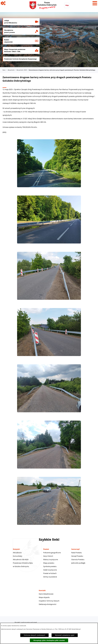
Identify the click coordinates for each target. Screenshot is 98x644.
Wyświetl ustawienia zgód (65, 635)
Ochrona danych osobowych (34, 635)
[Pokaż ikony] (3, 3)
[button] (49, 188)
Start (4, 70)
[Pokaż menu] (95, 3)
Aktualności (11, 70)
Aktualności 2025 (22, 70)
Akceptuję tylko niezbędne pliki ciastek (49, 640)
